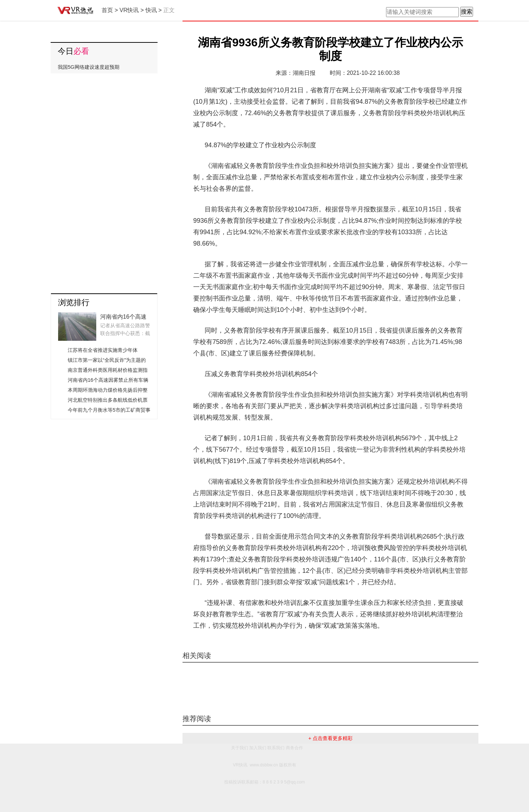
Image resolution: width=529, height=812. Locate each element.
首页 (107, 10)
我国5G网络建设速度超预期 (89, 67)
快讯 (151, 10)
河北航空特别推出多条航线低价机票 (108, 400)
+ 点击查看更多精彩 (330, 738)
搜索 (467, 12)
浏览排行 (74, 302)
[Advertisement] (104, 181)
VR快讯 (129, 10)
